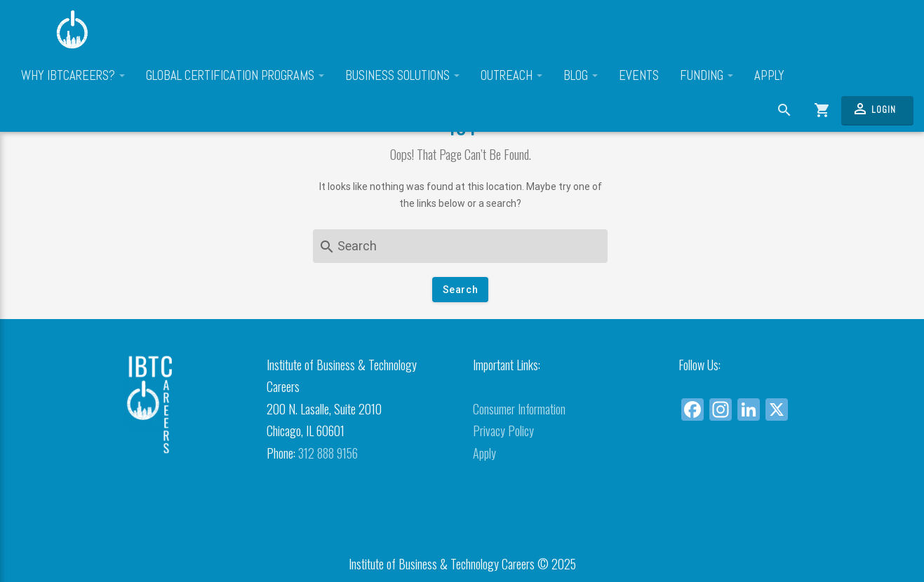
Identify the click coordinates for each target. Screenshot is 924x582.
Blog (581, 76)
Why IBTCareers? (73, 76)
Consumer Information (519, 409)
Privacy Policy (503, 431)
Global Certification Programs (235, 76)
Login (874, 109)
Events (639, 76)
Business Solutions (402, 76)
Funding (707, 76)
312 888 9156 (328, 453)
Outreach (511, 76)
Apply (769, 76)
